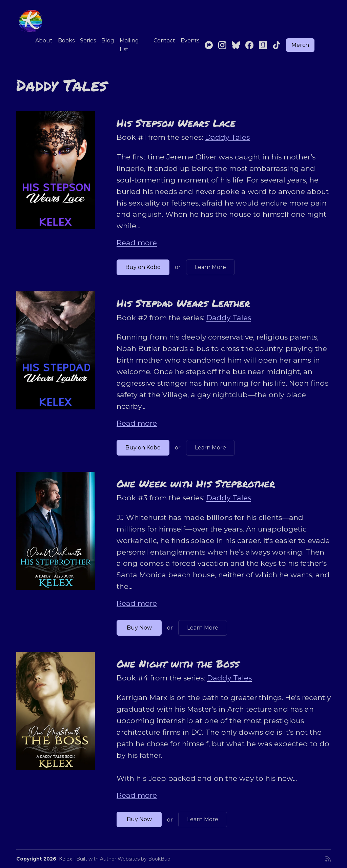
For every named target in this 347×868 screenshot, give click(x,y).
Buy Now (139, 628)
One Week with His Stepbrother (196, 483)
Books (66, 41)
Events (190, 41)
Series (88, 41)
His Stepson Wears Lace (176, 123)
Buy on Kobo (143, 267)
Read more (137, 243)
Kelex (65, 859)
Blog (108, 41)
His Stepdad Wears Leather (183, 303)
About (44, 41)
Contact (164, 41)
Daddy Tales (227, 137)
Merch (300, 45)
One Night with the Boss (178, 663)
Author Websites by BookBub (135, 859)
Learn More (210, 267)
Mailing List (129, 45)
